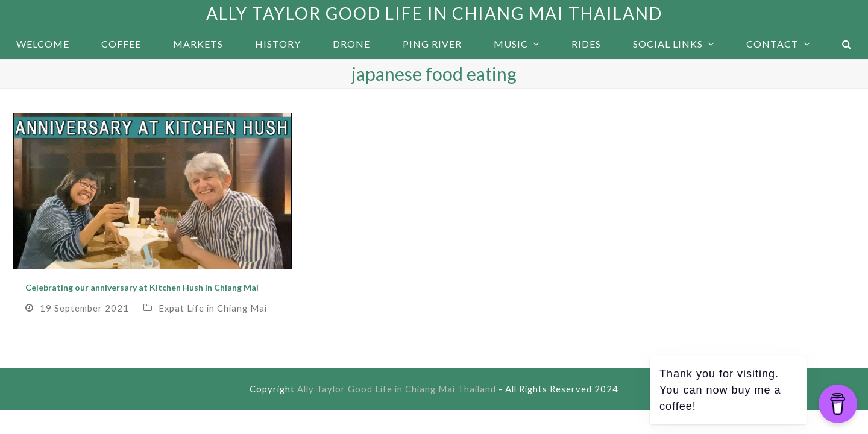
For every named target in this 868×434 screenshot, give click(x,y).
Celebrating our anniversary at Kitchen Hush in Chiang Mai (142, 287)
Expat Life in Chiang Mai (213, 308)
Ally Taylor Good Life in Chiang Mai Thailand (434, 13)
